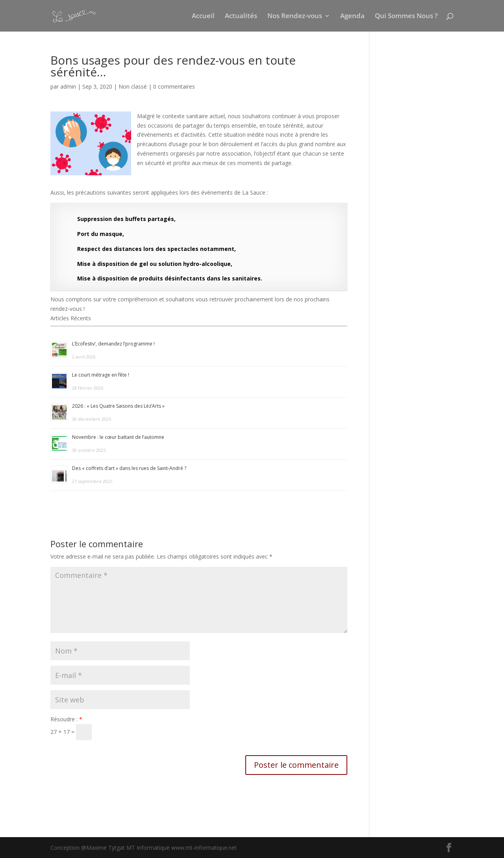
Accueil (203, 17)
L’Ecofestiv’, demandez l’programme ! (113, 344)
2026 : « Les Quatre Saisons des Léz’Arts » (118, 406)
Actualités (241, 17)
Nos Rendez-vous (295, 17)
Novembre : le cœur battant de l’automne (118, 437)
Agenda (352, 17)
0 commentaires (174, 86)
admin (68, 86)
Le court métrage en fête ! (101, 375)
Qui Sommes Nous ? (406, 17)
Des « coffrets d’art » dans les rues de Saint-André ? (129, 468)
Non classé (133, 86)
